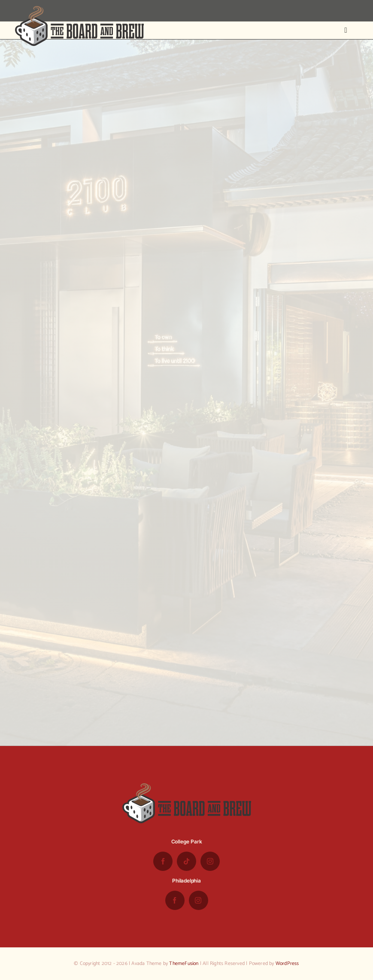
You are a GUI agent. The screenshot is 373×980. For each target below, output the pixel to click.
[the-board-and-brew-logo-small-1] (79, 9)
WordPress (287, 963)
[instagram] (210, 861)
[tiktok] (186, 861)
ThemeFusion (184, 963)
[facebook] (163, 861)
